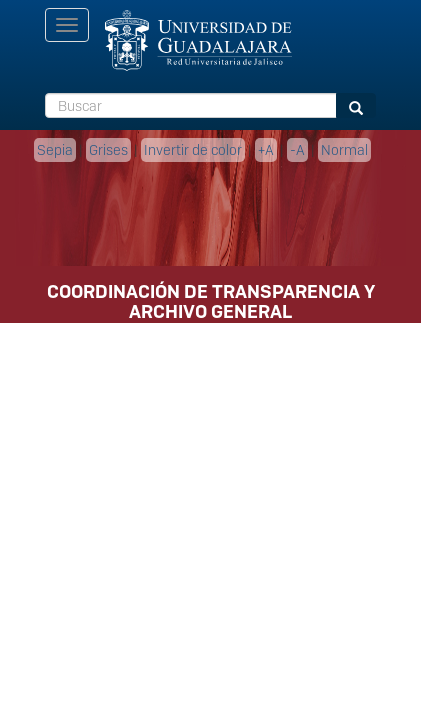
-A (297, 150)
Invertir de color (193, 150)
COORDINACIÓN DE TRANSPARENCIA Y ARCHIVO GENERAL (211, 298)
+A (266, 150)
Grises (108, 150)
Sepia (55, 150)
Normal (344, 150)
